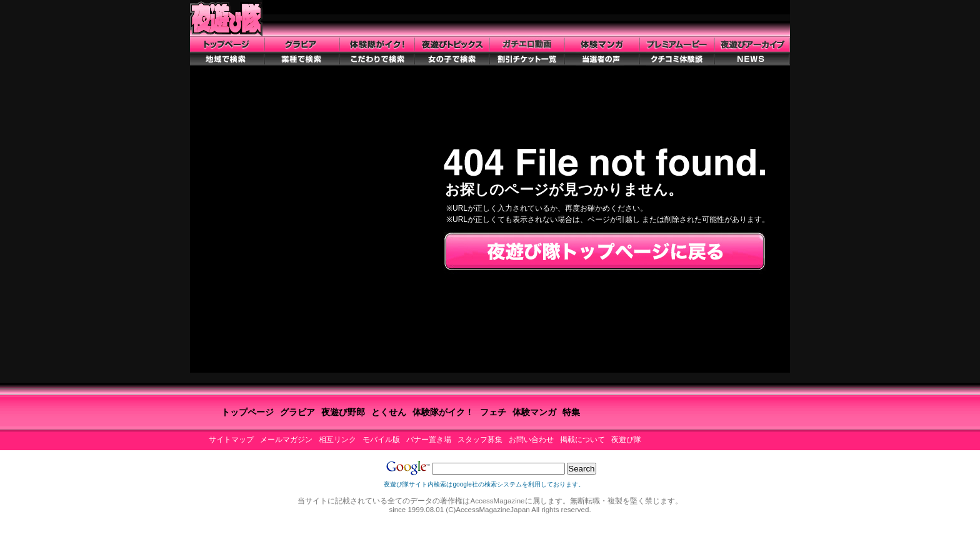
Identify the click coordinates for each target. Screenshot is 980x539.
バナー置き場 (429, 440)
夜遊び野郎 (343, 412)
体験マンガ (534, 412)
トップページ (247, 412)
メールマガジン (286, 440)
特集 (571, 412)
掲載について (582, 440)
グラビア (297, 412)
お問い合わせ (531, 440)
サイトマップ (231, 440)
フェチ (493, 412)
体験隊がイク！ (443, 412)
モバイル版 (381, 440)
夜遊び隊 (626, 440)
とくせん (389, 412)
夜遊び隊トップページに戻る (605, 252)
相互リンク (337, 440)
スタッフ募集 (480, 440)
